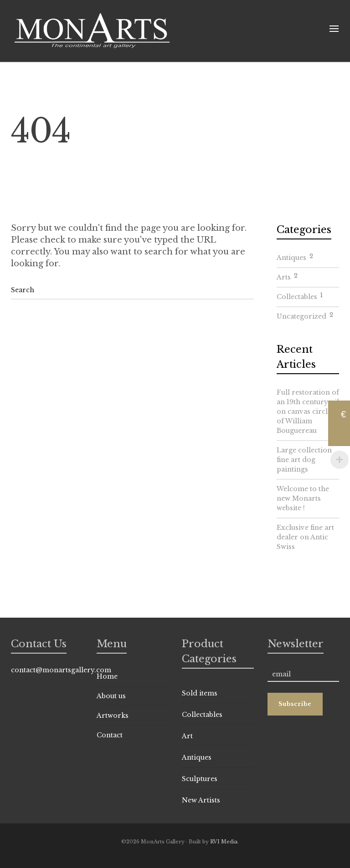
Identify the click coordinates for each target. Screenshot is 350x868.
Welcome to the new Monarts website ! (303, 498)
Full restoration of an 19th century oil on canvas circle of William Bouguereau (308, 411)
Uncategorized (305, 315)
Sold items (200, 693)
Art (187, 736)
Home (107, 676)
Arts (287, 276)
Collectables (300, 295)
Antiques (295, 256)
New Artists (201, 800)
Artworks (113, 716)
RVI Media (224, 842)
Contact (110, 735)
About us (111, 696)
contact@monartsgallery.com (61, 670)
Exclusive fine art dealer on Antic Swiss (305, 537)
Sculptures (200, 779)
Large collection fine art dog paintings (304, 460)
